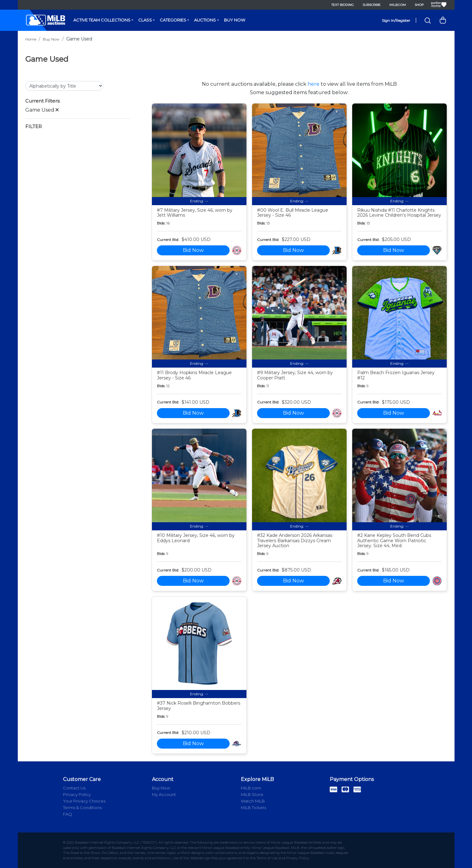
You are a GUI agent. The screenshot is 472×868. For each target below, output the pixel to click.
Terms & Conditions (82, 808)
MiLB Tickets (253, 808)
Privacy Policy (77, 794)
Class (145, 20)
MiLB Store (252, 794)
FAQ (68, 814)
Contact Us (74, 788)
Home (31, 39)
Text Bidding (343, 5)
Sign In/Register (396, 20)
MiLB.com (398, 5)
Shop (419, 5)
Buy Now (235, 20)
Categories (173, 20)
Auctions (205, 20)
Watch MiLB (253, 801)
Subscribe (372, 5)
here (314, 84)
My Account (164, 794)
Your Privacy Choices (84, 801)
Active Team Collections (102, 20)
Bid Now (193, 250)
